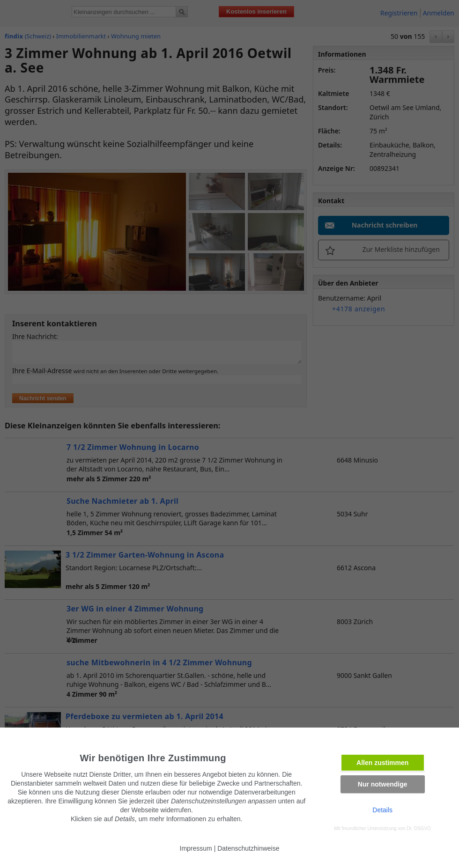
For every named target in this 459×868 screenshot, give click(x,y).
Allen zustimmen (382, 763)
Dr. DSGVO (419, 828)
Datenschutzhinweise (248, 848)
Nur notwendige (383, 784)
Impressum (196, 848)
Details (382, 810)
